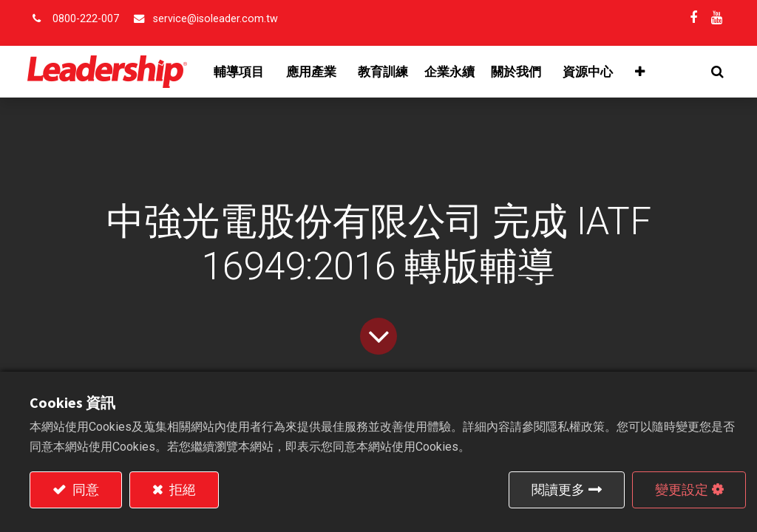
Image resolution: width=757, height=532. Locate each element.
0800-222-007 (86, 19)
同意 (84, 490)
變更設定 (682, 490)
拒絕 (181, 490)
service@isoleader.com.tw (215, 19)
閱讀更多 (558, 490)
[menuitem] (385, 72)
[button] (715, 72)
